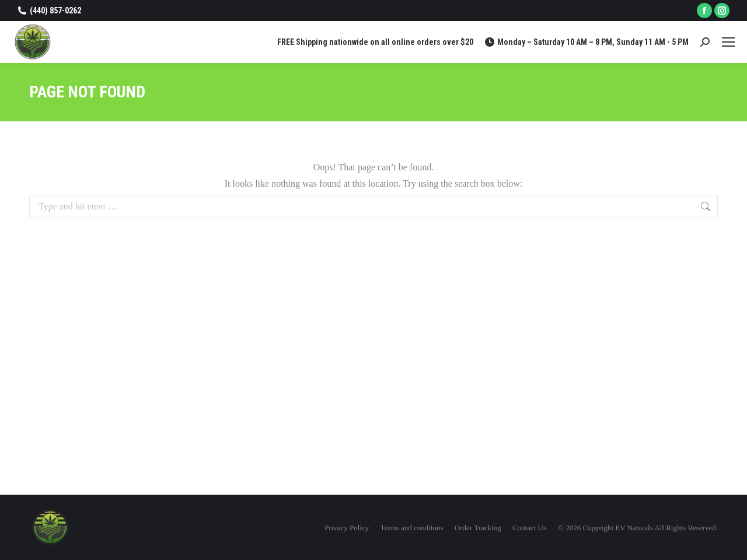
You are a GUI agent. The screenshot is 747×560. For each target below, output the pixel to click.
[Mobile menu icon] (728, 42)
